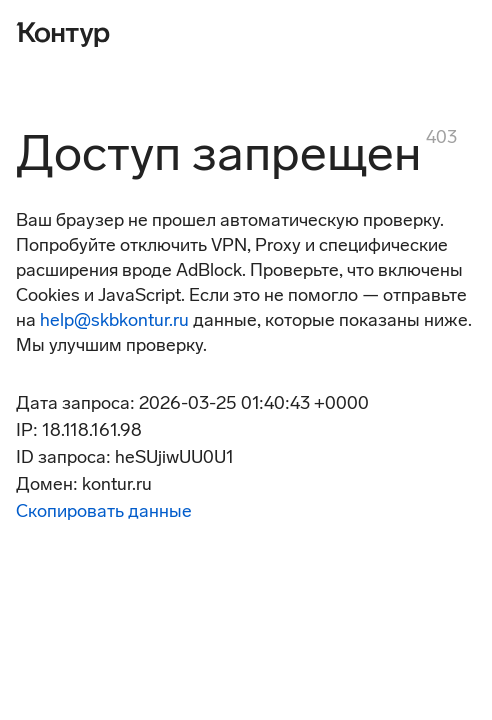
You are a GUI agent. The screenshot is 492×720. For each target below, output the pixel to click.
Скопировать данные (104, 511)
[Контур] (63, 32)
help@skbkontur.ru (114, 320)
